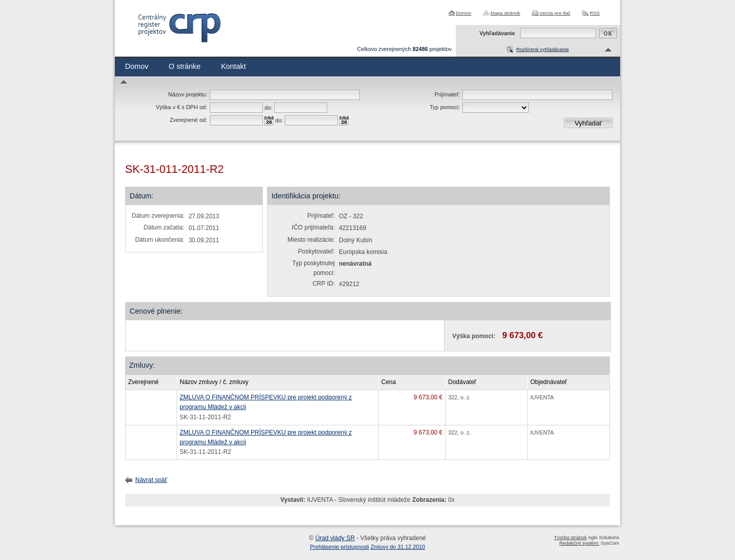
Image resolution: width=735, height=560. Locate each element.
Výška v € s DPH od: (181, 107)
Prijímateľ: (447, 94)
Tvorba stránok (571, 537)
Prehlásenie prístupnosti (339, 547)
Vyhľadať (589, 123)
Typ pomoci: (445, 107)
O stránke (185, 66)
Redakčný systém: (579, 543)
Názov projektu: (188, 94)
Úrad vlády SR (335, 538)
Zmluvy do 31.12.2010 (398, 547)
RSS (595, 13)
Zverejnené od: (189, 120)
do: (268, 108)
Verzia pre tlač (555, 13)
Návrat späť (151, 480)
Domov (463, 13)
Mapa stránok (505, 13)
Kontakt (234, 66)
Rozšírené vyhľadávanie (542, 49)
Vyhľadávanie (497, 33)
